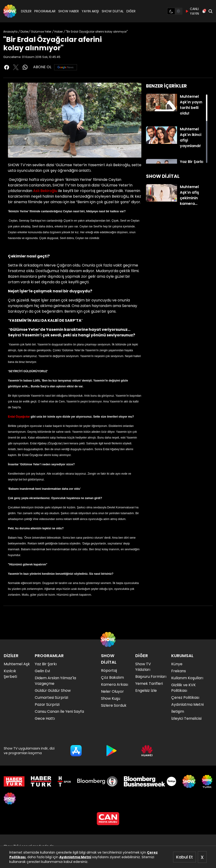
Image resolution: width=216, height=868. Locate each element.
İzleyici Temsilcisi (186, 718)
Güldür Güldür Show (53, 691)
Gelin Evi (42, 671)
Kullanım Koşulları (187, 678)
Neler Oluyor (112, 691)
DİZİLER (26, 11)
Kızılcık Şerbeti (10, 674)
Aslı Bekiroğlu (45, 191)
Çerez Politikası (185, 697)
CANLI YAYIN (192, 11)
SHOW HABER (69, 11)
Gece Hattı (45, 718)
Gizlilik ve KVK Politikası (183, 688)
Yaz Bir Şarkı (46, 664)
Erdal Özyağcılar (19, 417)
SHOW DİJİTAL (113, 11)
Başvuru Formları (151, 677)
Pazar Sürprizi (47, 704)
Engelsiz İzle (146, 691)
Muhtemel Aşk (17, 664)
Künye (177, 664)
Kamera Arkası (115, 684)
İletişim (178, 711)
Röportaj (109, 670)
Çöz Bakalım (112, 677)
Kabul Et (185, 857)
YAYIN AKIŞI (90, 11)
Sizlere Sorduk (114, 705)
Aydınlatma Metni (75, 857)
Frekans (179, 671)
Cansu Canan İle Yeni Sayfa (59, 711)
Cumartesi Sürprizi (51, 697)
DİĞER (131, 11)
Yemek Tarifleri (149, 684)
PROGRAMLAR (45, 11)
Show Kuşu (111, 698)
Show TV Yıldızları (143, 667)
